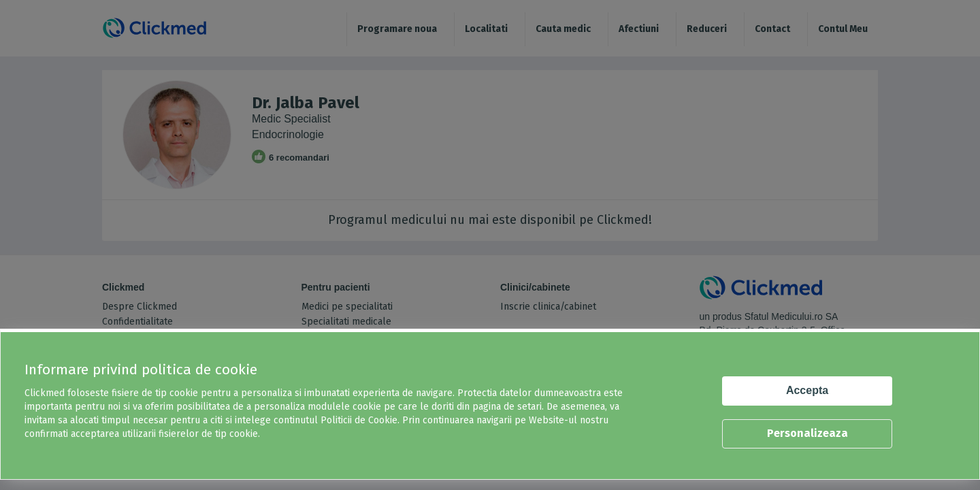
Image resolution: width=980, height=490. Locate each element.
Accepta (807, 390)
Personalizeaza (807, 433)
